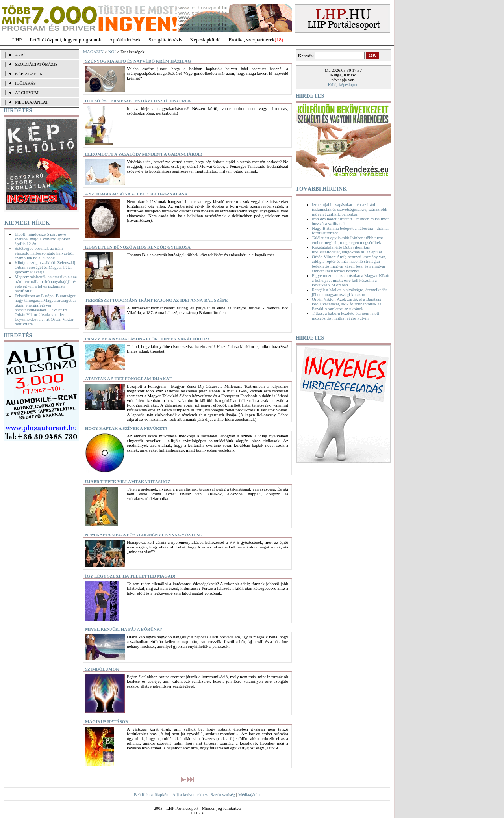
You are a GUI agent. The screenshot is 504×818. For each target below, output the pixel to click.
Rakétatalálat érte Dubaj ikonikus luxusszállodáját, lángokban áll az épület (347, 249)
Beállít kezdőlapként (152, 794)
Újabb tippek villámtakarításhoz (128, 482)
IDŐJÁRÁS (25, 83)
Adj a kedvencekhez (190, 794)
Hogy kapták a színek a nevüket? (126, 428)
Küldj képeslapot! (344, 84)
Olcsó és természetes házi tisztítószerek (138, 101)
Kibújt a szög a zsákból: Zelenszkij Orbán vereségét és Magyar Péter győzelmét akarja (45, 267)
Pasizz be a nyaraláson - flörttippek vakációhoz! (147, 339)
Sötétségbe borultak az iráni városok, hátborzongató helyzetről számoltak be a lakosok (44, 253)
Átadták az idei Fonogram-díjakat (128, 379)
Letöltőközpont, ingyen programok (66, 40)
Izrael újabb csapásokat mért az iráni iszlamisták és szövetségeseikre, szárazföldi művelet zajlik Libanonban (350, 209)
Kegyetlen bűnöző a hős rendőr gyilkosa (138, 247)
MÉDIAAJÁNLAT (31, 102)
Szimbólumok (102, 669)
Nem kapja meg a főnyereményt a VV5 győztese (144, 535)
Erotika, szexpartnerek (252, 40)
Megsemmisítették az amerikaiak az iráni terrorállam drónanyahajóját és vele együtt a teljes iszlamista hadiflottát (46, 284)
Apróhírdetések (125, 40)
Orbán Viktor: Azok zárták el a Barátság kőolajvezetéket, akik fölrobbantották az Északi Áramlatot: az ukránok (347, 304)
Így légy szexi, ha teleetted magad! (130, 576)
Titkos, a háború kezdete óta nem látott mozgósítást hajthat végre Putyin (346, 316)
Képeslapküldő (206, 40)
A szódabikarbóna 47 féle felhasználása (136, 194)
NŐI (112, 52)
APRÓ (21, 55)
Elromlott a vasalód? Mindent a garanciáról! (144, 154)
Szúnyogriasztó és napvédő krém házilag (138, 61)
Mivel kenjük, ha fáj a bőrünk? (124, 629)
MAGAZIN (93, 52)
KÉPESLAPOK (29, 74)
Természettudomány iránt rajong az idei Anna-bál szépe (156, 300)
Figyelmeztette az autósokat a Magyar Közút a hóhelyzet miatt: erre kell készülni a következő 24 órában (351, 280)
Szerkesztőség (223, 794)
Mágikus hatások (107, 721)
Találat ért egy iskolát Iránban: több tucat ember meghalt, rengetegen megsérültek (347, 240)
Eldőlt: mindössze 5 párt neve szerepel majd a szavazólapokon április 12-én (42, 239)
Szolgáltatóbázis (165, 40)
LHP (17, 40)
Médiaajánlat (249, 794)
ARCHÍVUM (27, 93)
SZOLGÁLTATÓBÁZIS (36, 64)
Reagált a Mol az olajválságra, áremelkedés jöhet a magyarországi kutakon (349, 292)
